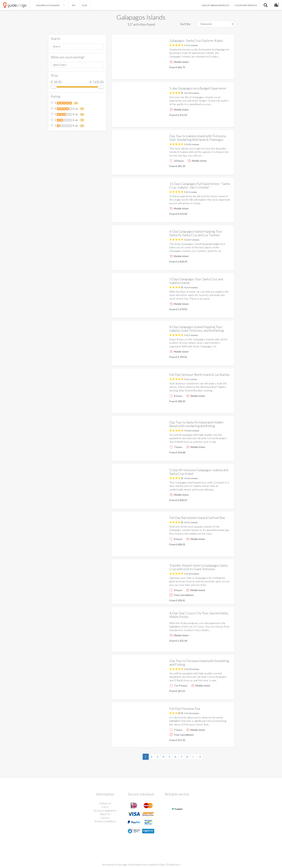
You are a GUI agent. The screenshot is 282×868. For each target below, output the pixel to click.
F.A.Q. (105, 807)
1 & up (68, 126)
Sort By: (186, 24)
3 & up (68, 114)
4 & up (68, 109)
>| (200, 757)
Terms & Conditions (105, 821)
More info (221, 74)
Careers (105, 818)
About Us (105, 814)
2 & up (68, 120)
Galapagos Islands (141, 17)
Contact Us (105, 803)
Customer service (246, 5)
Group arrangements (216, 5)
